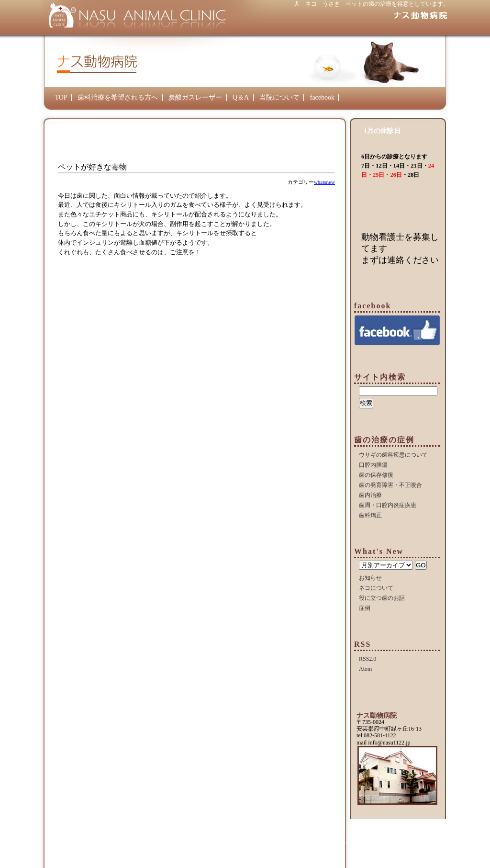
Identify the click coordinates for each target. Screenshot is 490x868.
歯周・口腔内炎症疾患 (388, 505)
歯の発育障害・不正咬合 (390, 485)
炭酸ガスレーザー (195, 97)
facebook (322, 97)
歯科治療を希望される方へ (118, 97)
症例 (365, 608)
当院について (279, 97)
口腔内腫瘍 (373, 465)
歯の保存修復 (376, 475)
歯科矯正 (370, 515)
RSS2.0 (367, 659)
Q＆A (241, 97)
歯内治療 (370, 495)
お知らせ (370, 578)
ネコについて (376, 588)
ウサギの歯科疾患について (393, 455)
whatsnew (324, 182)
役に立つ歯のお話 (382, 598)
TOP (61, 97)
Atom (365, 669)
